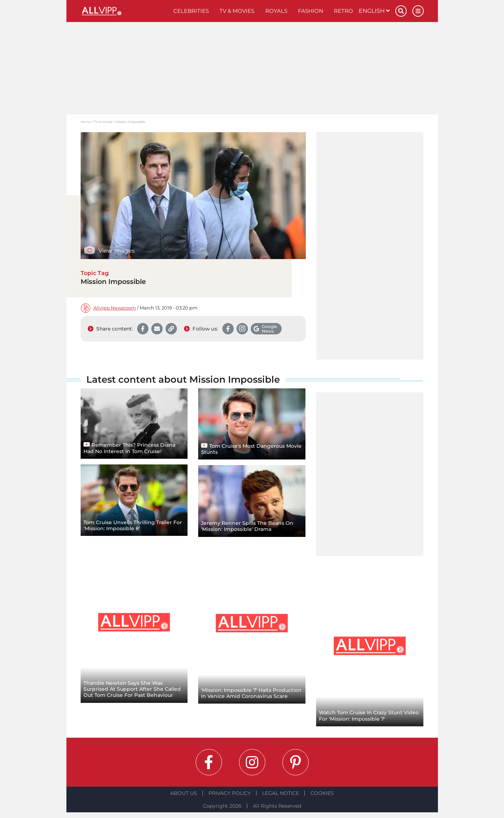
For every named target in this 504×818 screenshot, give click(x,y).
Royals (276, 11)
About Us (184, 793)
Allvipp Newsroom (115, 308)
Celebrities (191, 11)
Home (86, 122)
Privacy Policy (230, 793)
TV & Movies (237, 11)
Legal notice (281, 793)
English (374, 11)
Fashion (311, 11)
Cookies (322, 793)
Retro (343, 11)
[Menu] (418, 11)
